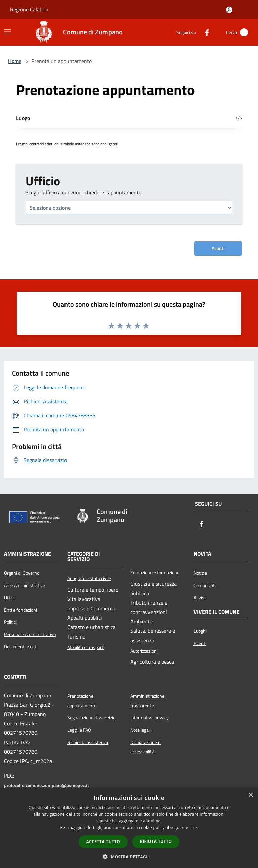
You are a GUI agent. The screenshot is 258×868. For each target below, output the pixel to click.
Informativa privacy (149, 718)
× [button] (250, 795)
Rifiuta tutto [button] (156, 841)
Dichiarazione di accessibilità (146, 747)
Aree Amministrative (25, 585)
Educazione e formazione (155, 573)
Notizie (200, 573)
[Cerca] (244, 32)
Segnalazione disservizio (91, 718)
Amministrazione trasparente (147, 701)
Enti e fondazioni (20, 610)
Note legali (141, 730)
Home (15, 61)
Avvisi (199, 598)
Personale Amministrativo (30, 634)
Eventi (200, 643)
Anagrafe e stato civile (89, 578)
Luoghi (200, 631)
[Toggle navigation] (7, 32)
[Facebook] (204, 32)
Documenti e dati (21, 647)
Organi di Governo (22, 573)
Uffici (9, 598)
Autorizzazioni (144, 651)
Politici (10, 622)
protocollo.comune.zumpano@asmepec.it (47, 785)
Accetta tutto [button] (103, 842)
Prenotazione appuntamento (82, 701)
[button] (129, 857)
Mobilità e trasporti (86, 647)
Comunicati (205, 585)
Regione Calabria (29, 9)
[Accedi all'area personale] (229, 10)
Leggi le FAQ (79, 730)
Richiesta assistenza (88, 742)
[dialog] (129, 828)
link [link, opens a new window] (194, 828)
